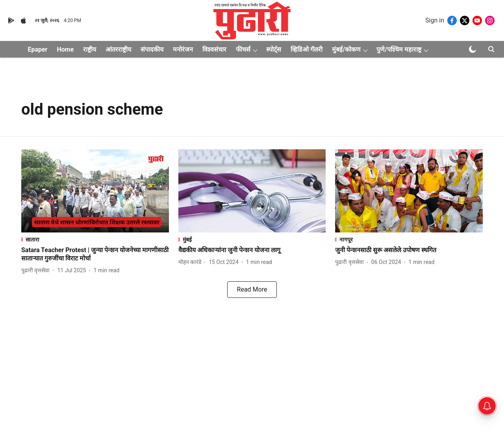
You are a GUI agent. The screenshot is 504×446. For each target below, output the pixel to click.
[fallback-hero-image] (95, 191)
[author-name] (37, 270)
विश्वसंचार (214, 49)
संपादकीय (152, 49)
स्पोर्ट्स (274, 49)
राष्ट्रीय (90, 49)
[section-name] (95, 239)
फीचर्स (243, 49)
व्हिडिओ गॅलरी (307, 49)
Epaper (37, 49)
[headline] (95, 255)
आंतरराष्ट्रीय (118, 49)
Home (65, 49)
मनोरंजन (183, 49)
